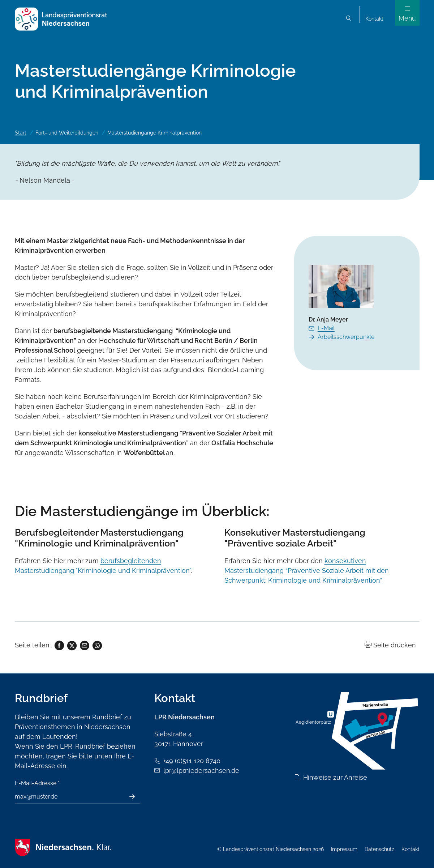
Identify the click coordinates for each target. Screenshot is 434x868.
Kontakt (374, 19)
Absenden (136, 797)
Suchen (349, 19)
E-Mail (326, 328)
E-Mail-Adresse (37, 783)
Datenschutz (379, 849)
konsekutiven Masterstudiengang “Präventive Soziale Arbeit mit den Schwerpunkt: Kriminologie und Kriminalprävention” (307, 571)
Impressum (344, 849)
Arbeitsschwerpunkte (346, 337)
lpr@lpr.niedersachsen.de (201, 771)
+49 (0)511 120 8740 (192, 761)
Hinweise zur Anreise (335, 777)
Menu (407, 18)
